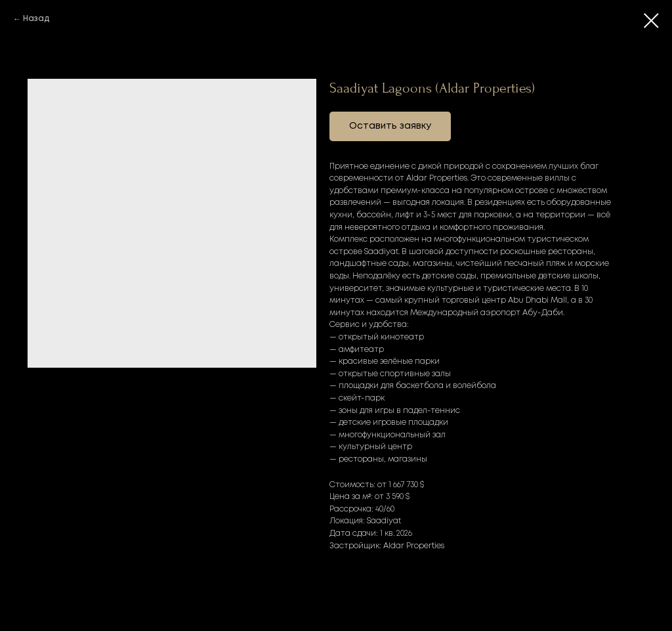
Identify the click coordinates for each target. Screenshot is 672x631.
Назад (36, 19)
